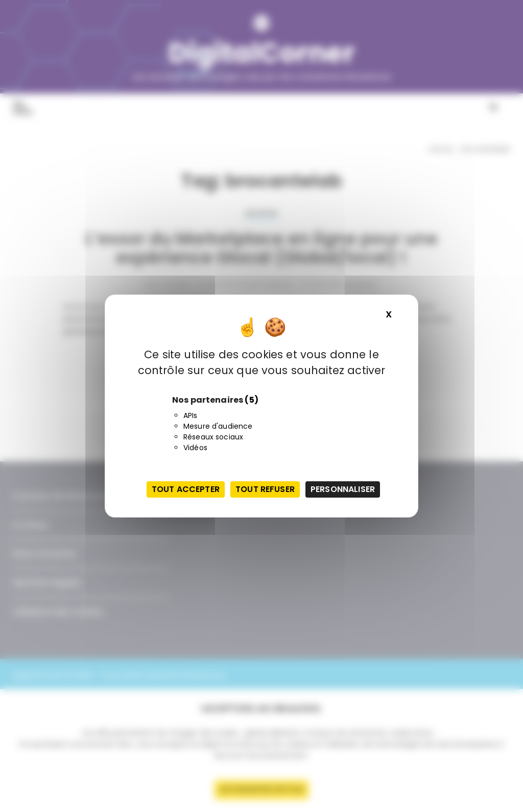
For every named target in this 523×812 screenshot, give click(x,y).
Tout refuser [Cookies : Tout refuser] (265, 489)
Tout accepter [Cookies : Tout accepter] (186, 489)
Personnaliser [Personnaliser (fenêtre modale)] (343, 489)
